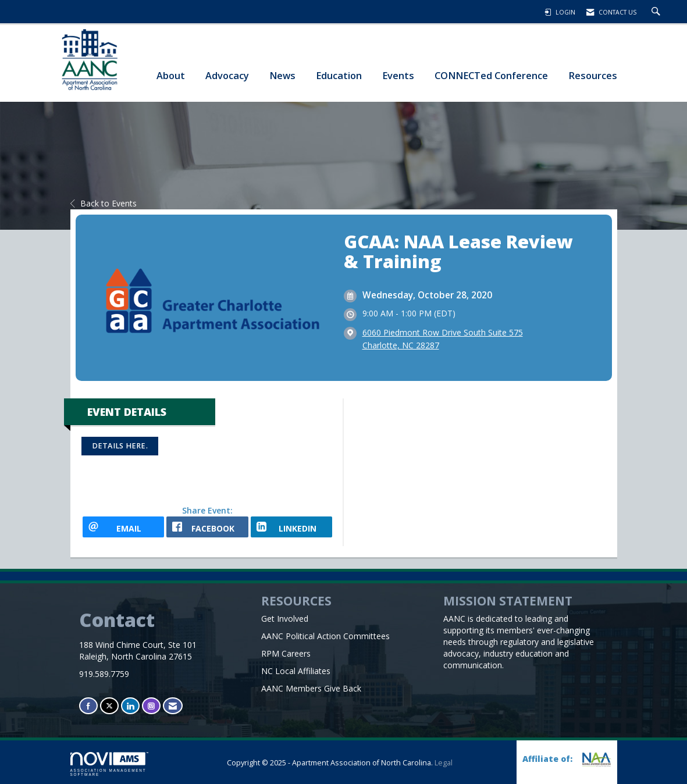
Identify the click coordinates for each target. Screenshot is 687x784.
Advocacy (227, 75)
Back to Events (104, 203)
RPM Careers (286, 653)
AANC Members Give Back (311, 688)
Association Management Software (109, 764)
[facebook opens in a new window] (207, 527)
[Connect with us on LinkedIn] (130, 706)
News (282, 75)
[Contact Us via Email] (173, 706)
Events (398, 75)
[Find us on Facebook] (88, 706)
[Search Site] (657, 12)
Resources (593, 75)
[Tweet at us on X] (109, 706)
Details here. (120, 446)
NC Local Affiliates (296, 671)
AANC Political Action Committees (325, 636)
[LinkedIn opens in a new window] (292, 527)
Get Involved (285, 619)
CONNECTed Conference (491, 75)
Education (339, 75)
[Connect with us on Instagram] (151, 706)
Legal (444, 763)
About (171, 75)
